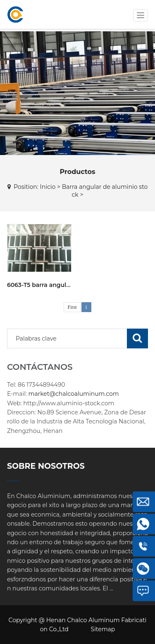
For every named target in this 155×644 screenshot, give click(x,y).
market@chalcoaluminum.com (74, 394)
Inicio (48, 187)
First (72, 307)
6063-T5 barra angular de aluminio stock (67, 285)
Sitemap (103, 629)
